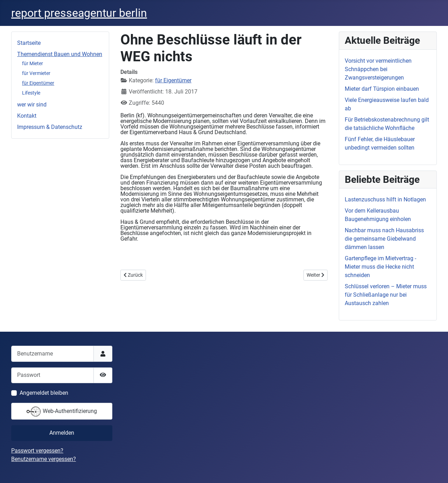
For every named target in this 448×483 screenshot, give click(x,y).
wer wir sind (32, 105)
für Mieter (33, 63)
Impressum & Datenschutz (50, 127)
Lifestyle (31, 93)
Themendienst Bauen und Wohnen (60, 54)
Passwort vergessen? (37, 451)
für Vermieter (36, 73)
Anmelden (62, 433)
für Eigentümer (38, 83)
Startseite (29, 43)
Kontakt (27, 116)
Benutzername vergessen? (44, 459)
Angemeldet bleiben (44, 393)
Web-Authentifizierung (62, 412)
